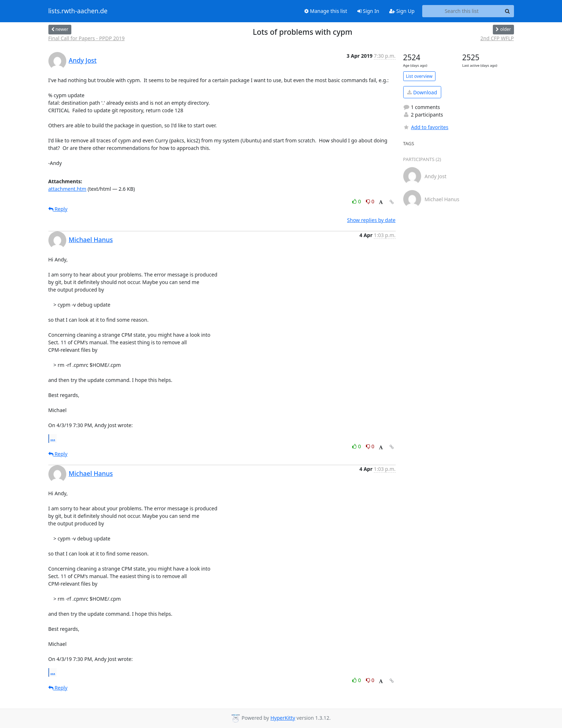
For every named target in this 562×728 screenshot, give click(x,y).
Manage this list (326, 11)
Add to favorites (426, 127)
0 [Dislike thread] (370, 201)
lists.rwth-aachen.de (78, 11)
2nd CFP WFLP (497, 38)
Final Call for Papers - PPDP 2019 (87, 38)
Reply (58, 209)
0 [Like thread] (357, 201)
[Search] (508, 11)
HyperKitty (283, 718)
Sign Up (402, 11)
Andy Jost (83, 60)
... (53, 438)
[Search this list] (462, 11)
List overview (419, 76)
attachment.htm (67, 189)
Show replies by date (371, 220)
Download (422, 92)
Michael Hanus (91, 240)
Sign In (368, 11)
